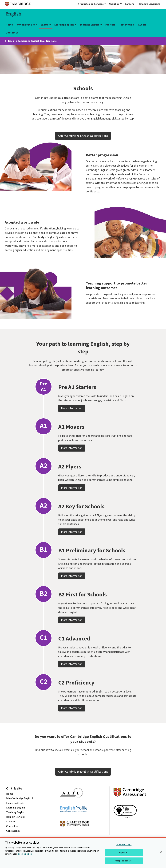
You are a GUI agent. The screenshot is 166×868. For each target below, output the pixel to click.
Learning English (64, 25)
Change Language (150, 4)
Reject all (124, 853)
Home (9, 25)
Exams (45, 25)
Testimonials (127, 25)
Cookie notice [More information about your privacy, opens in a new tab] (25, 854)
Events (142, 25)
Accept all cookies (124, 861)
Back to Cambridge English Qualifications (32, 41)
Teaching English (90, 25)
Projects (110, 25)
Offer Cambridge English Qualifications (83, 136)
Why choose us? (26, 25)
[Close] (161, 852)
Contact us (12, 33)
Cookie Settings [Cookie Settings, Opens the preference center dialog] (124, 844)
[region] (83, 853)
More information (72, 425)
